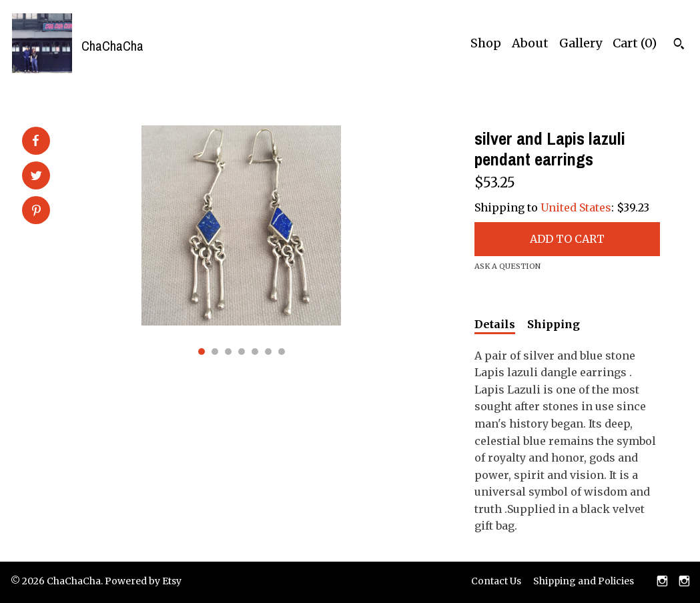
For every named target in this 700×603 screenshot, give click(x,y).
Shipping (554, 324)
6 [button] (268, 352)
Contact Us (496, 581)
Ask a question (507, 266)
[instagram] (662, 582)
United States (576, 207)
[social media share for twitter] (36, 177)
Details (495, 324)
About (530, 43)
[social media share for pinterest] (36, 211)
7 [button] (282, 352)
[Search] (679, 45)
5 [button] (255, 352)
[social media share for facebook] (35, 141)
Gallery (581, 43)
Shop (486, 43)
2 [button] (215, 352)
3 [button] (228, 352)
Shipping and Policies (584, 581)
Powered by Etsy (143, 581)
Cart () (635, 43)
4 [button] (242, 352)
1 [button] (202, 352)
